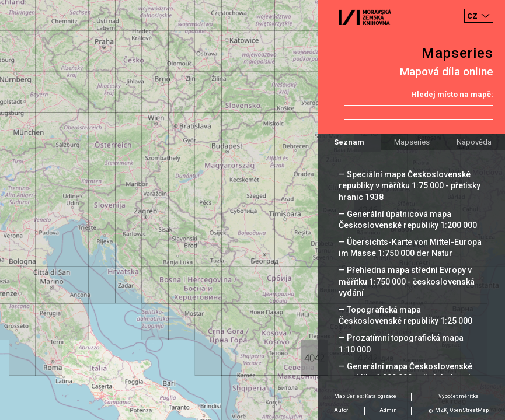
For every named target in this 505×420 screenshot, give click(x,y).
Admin (388, 410)
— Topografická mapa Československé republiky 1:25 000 (405, 315)
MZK (441, 410)
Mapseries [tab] (412, 142)
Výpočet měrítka (459, 396)
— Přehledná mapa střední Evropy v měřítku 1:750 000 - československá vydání (407, 281)
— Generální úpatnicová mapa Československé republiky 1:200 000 (408, 220)
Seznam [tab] (349, 142)
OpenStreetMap (469, 410)
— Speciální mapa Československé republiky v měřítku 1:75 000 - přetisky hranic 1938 (410, 185)
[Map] (252, 210)
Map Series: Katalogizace (365, 396)
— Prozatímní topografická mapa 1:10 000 (401, 343)
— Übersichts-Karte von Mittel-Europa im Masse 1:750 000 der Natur (410, 248)
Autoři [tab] (342, 410)
